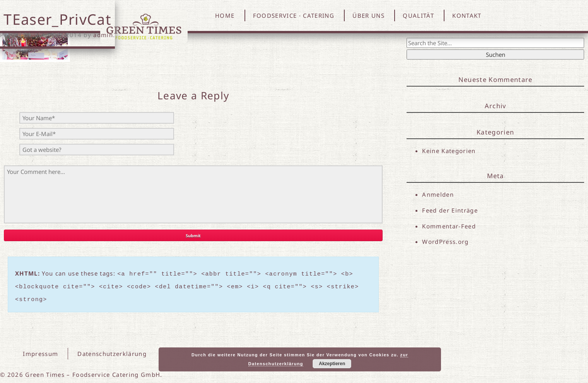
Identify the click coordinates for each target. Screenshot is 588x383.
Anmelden (438, 194)
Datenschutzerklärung (112, 350)
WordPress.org (445, 242)
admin (103, 35)
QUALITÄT (418, 15)
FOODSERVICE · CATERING (294, 15)
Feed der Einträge (450, 210)
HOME (225, 15)
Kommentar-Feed (449, 226)
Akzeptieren (332, 364)
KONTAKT (467, 15)
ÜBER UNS (368, 15)
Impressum (41, 350)
